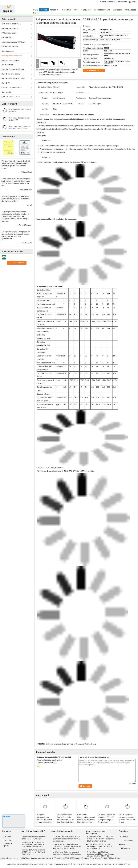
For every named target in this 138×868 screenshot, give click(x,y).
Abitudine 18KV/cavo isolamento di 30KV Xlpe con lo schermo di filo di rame (34, 852)
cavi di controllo (7, 65)
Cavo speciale (7, 92)
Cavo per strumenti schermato (13, 69)
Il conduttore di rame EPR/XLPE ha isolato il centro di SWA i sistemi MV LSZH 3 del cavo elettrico (100, 839)
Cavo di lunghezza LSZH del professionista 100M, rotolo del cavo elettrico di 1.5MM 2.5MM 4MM (101, 854)
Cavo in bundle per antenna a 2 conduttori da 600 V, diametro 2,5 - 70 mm (127, 818)
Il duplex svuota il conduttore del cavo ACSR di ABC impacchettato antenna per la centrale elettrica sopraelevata (58, 72)
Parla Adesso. (130, 10)
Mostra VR (55, 10)
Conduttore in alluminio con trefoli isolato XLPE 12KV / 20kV (34, 838)
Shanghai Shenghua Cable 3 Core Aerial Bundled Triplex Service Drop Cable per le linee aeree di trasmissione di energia (65, 821)
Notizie (36, 13)
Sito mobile (125, 848)
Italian (135, 2)
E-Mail (123, 844)
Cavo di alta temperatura (11, 74)
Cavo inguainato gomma (10, 60)
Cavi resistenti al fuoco (10, 47)
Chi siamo (66, 10)
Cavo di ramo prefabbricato (12, 88)
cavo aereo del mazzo (75, 744)
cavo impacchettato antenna (12, 56)
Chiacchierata (95, 70)
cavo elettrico (6, 38)
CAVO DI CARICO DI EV (11, 97)
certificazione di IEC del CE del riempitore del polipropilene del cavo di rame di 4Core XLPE (33, 844)
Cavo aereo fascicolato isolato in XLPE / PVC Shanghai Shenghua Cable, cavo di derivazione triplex (106, 820)
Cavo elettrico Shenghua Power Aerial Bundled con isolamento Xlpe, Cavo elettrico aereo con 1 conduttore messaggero (86, 821)
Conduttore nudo (8, 51)
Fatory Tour (86, 10)
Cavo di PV (6, 83)
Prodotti (44, 10)
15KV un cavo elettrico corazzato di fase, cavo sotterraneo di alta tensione (67, 853)
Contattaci (117, 10)
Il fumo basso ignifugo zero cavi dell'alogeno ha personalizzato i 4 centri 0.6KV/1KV (100, 846)
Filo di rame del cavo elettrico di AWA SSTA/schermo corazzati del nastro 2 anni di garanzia (66, 839)
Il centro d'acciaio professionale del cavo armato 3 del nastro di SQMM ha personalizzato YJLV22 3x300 (67, 846)
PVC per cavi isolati (9, 33)
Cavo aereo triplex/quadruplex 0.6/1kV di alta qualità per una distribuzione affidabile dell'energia (44, 820)
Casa (35, 10)
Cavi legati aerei (90, 744)
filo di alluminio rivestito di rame (13, 78)
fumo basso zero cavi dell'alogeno (14, 42)
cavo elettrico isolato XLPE (11, 24)
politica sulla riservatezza (9, 858)
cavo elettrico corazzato (10, 28)
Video (76, 10)
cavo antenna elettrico (58, 744)
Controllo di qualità (102, 10)
